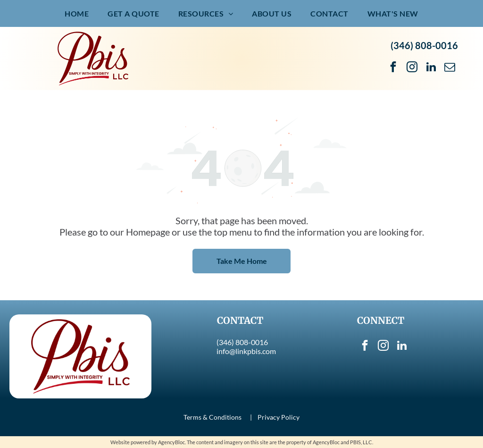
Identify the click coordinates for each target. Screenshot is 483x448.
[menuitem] (77, 13)
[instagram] (412, 68)
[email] (450, 68)
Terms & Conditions (212, 417)
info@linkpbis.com (246, 351)
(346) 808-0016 (424, 45)
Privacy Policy (279, 417)
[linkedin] (431, 68)
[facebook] (393, 68)
